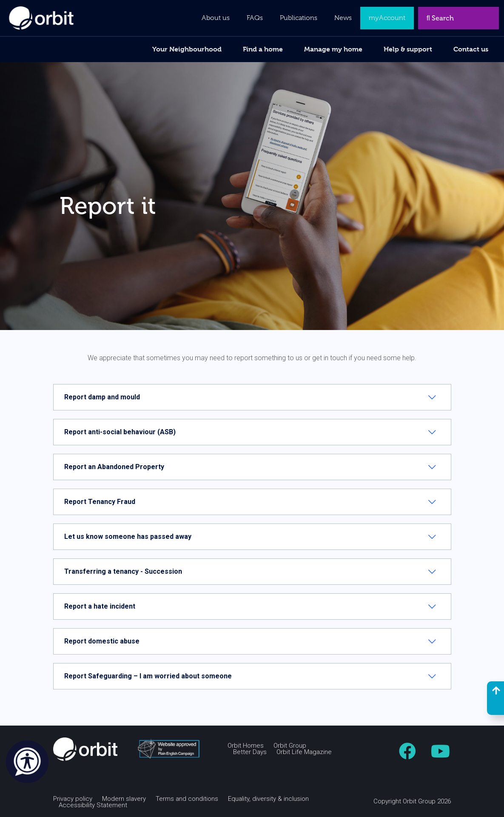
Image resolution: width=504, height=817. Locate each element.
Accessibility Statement (93, 805)
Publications (299, 18)
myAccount (387, 18)
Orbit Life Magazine (304, 752)
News (343, 18)
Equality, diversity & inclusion (268, 799)
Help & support (408, 49)
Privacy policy (73, 799)
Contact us (471, 49)
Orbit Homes (246, 746)
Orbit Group (290, 746)
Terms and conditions (187, 799)
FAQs (255, 18)
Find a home (263, 49)
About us (216, 18)
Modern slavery (124, 799)
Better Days (250, 752)
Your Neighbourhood (187, 49)
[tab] (252, 397)
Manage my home (333, 49)
